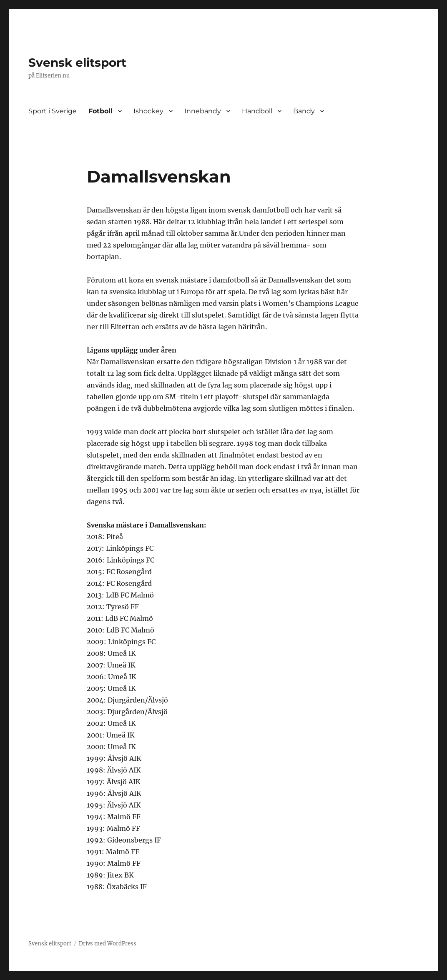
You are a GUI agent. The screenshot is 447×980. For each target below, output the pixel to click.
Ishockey (148, 111)
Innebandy (203, 111)
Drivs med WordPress (108, 944)
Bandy (304, 111)
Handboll (257, 111)
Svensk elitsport (77, 62)
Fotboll (100, 111)
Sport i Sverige (53, 111)
